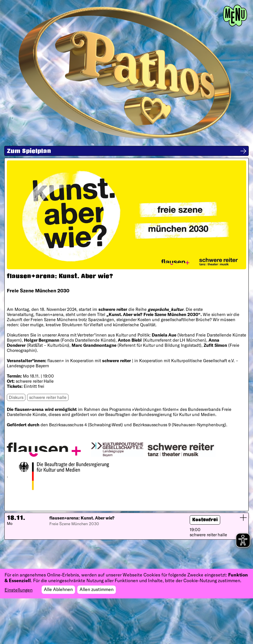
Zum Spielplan (29, 152)
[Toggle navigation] (235, 16)
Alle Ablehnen (58, 589)
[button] (126, 526)
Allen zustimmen (97, 589)
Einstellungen (19, 590)
